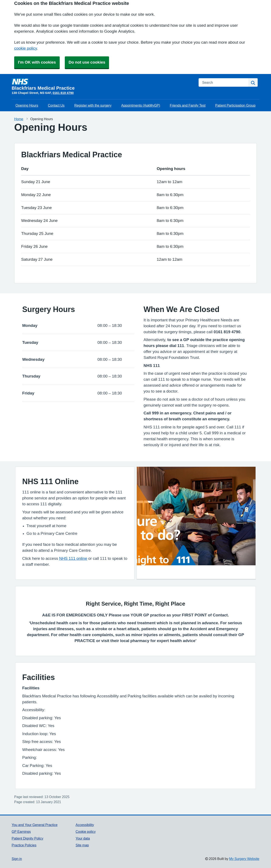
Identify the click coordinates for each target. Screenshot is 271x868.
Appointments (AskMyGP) (141, 105)
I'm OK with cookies (37, 62)
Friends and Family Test (188, 105)
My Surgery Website (244, 859)
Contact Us (56, 105)
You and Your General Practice (35, 825)
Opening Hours (27, 105)
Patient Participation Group (235, 105)
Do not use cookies (87, 62)
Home (19, 119)
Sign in (17, 859)
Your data (83, 838)
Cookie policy (86, 832)
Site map (82, 845)
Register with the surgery (93, 105)
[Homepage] (103, 84)
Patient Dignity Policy (27, 838)
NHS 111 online (73, 558)
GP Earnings (21, 832)
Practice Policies (24, 845)
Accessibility (85, 825)
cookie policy (26, 48)
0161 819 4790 (63, 93)
